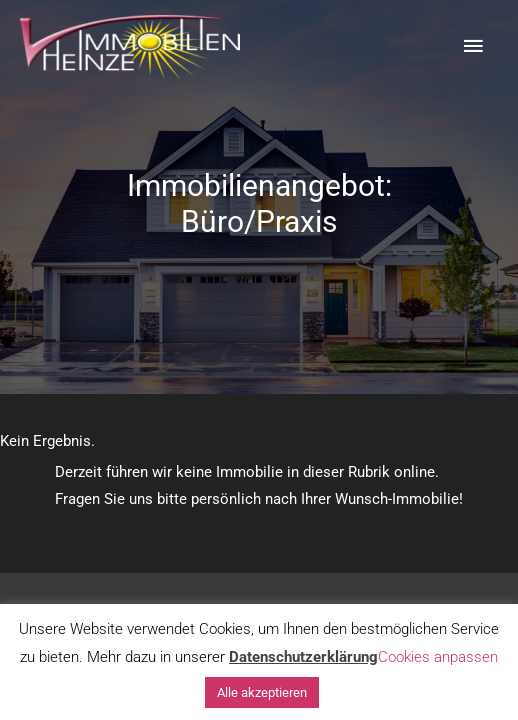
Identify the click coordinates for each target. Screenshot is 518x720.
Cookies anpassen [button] (438, 657)
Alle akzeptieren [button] (262, 692)
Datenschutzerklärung (303, 657)
